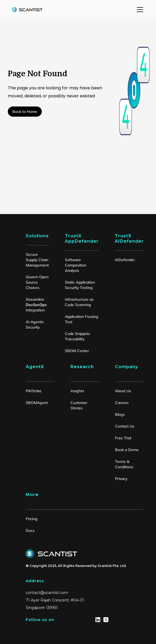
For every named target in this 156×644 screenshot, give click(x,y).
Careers (122, 403)
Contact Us (125, 426)
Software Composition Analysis (76, 265)
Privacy (121, 479)
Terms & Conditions (124, 464)
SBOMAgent (37, 403)
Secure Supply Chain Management (37, 260)
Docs (30, 531)
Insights (77, 391)
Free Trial (123, 438)
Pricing (32, 519)
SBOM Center (77, 351)
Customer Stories (79, 405)
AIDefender (125, 260)
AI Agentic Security (35, 325)
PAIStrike (34, 391)
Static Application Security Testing (80, 285)
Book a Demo (127, 450)
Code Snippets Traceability (77, 336)
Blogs (120, 414)
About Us (123, 391)
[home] (26, 10)
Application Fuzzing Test (82, 319)
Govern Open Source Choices (37, 282)
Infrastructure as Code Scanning (79, 302)
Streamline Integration (36, 305)
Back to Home (25, 112)
